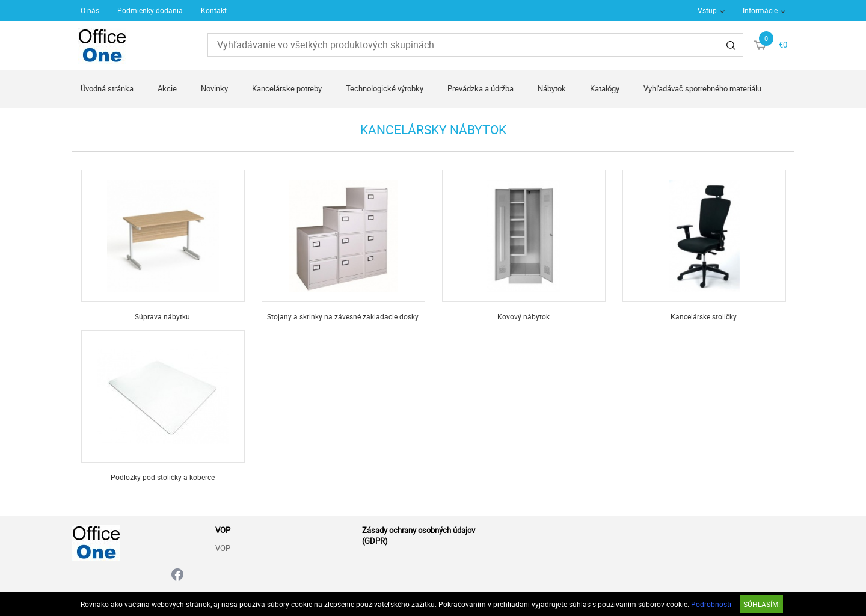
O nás (90, 10)
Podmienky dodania (150, 10)
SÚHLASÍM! (762, 604)
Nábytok (552, 88)
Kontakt (214, 10)
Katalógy (605, 88)
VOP (223, 548)
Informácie (760, 10)
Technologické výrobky (385, 88)
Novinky (214, 88)
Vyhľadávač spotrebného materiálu (702, 88)
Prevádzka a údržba (481, 88)
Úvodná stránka (107, 88)
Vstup (707, 10)
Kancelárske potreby (287, 88)
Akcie (167, 88)
